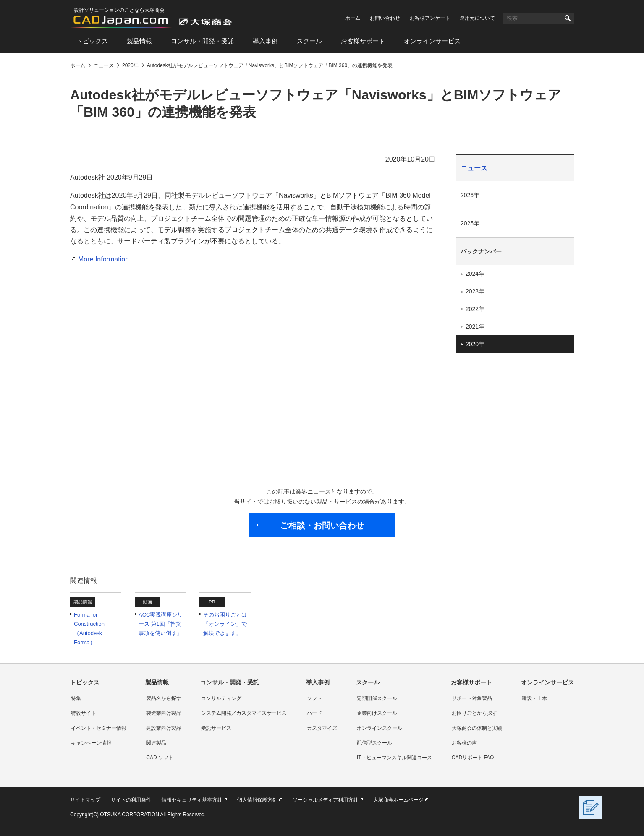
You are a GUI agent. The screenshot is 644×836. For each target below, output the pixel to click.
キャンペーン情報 (91, 743)
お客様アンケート (430, 18)
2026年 (470, 195)
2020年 (475, 344)
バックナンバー (481, 251)
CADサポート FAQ (473, 758)
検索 (568, 18)
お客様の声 (464, 743)
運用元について (477, 18)
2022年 (475, 309)
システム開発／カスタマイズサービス (244, 713)
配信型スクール (374, 743)
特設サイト (84, 713)
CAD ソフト (160, 758)
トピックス (92, 41)
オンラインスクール (380, 728)
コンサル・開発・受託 (202, 41)
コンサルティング (221, 698)
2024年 (475, 274)
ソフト (314, 698)
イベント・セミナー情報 (99, 728)
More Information (103, 259)
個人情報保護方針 (257, 800)
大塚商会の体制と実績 (477, 728)
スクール (309, 41)
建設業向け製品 (164, 728)
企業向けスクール (377, 713)
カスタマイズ (322, 728)
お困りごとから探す (474, 713)
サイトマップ (85, 800)
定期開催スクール (377, 698)
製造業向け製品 (164, 713)
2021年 (475, 327)
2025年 (470, 223)
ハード (314, 713)
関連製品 (156, 743)
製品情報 (139, 41)
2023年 (475, 291)
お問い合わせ (385, 18)
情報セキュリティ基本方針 (192, 800)
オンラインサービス (432, 41)
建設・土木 (534, 698)
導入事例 (265, 41)
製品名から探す (164, 698)
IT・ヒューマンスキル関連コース (394, 758)
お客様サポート (363, 41)
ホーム (353, 18)
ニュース (474, 168)
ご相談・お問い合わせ (322, 525)
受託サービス (216, 728)
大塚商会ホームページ (398, 800)
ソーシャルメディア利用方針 (325, 800)
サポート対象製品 (472, 698)
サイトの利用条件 (131, 800)
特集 (76, 698)
